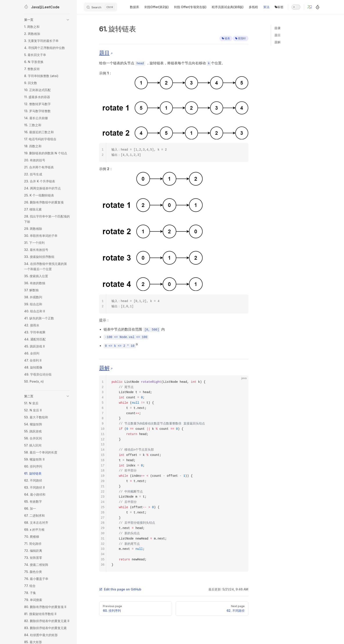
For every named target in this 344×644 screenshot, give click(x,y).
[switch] (296, 7)
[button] (47, 20)
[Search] (100, 7)
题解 (278, 42)
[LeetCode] (318, 7)
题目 (278, 35)
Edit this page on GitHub (120, 589)
